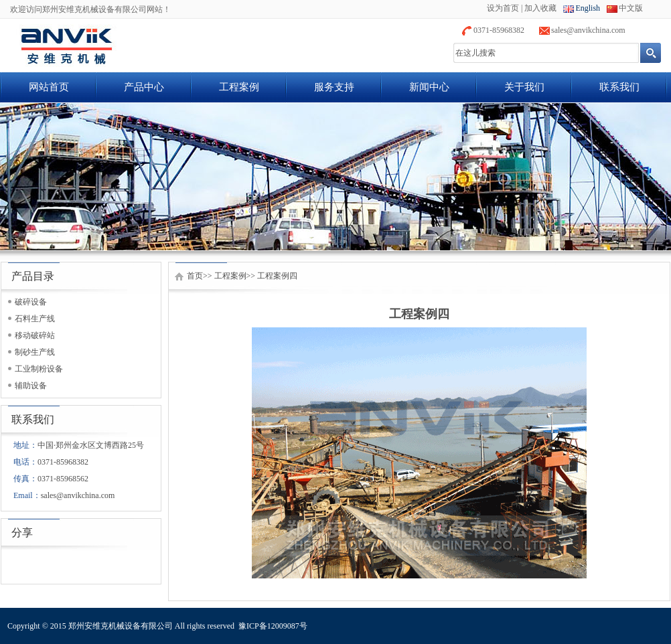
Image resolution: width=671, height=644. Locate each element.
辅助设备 (31, 386)
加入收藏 (540, 8)
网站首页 (49, 87)
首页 (195, 276)
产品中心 (144, 87)
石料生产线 (35, 319)
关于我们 (524, 87)
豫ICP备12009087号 (273, 626)
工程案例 (239, 87)
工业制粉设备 (39, 369)
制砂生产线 (35, 352)
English (588, 8)
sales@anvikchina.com (588, 30)
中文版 (631, 8)
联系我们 (619, 87)
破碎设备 (31, 302)
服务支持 (334, 87)
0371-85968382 (499, 30)
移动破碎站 (35, 335)
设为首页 (503, 8)
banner (335, 177)
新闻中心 (429, 87)
